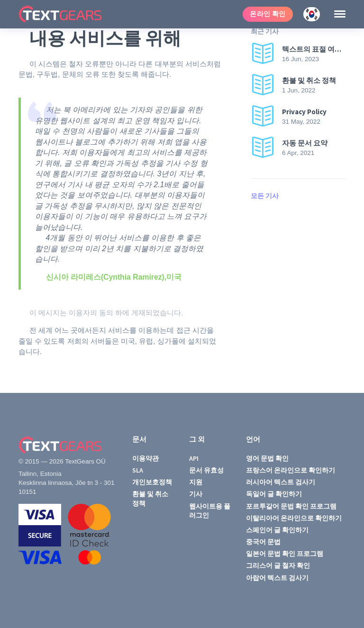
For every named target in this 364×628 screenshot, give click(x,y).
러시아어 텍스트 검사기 (281, 482)
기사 (196, 494)
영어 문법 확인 (267, 458)
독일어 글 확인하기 (274, 494)
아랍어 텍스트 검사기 (277, 578)
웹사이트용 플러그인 (210, 511)
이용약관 (146, 458)
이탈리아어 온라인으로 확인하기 (294, 518)
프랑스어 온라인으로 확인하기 (291, 470)
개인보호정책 (152, 482)
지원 (196, 482)
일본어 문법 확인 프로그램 (285, 554)
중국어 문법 (263, 542)
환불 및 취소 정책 (150, 499)
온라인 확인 (268, 14)
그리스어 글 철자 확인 (278, 565)
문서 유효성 (206, 470)
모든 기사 (265, 196)
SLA (138, 470)
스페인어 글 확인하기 (277, 530)
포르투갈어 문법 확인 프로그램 (291, 506)
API (194, 458)
